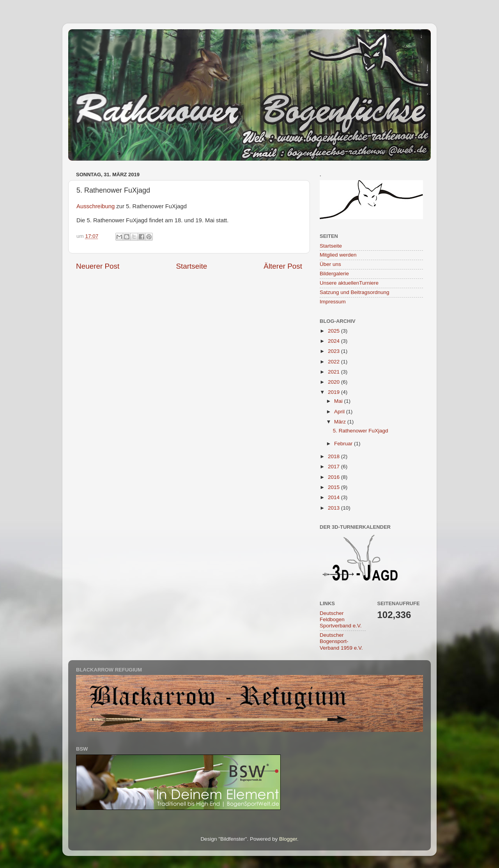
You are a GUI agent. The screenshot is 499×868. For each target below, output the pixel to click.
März (341, 422)
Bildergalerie (334, 274)
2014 (334, 497)
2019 (334, 392)
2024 (334, 341)
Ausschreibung (96, 206)
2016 (334, 477)
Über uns (330, 264)
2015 (334, 487)
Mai (339, 401)
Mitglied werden (338, 255)
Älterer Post (283, 266)
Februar (344, 444)
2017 (334, 467)
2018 (334, 456)
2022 (334, 362)
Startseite (191, 266)
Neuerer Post (98, 266)
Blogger (288, 839)
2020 (334, 382)
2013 (334, 508)
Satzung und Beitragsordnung (355, 292)
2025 (334, 331)
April (340, 412)
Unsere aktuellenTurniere (349, 283)
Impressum (333, 302)
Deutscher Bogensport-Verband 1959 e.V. (341, 641)
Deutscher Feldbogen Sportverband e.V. (341, 619)
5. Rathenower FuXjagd (361, 431)
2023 (334, 351)
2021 (334, 372)
